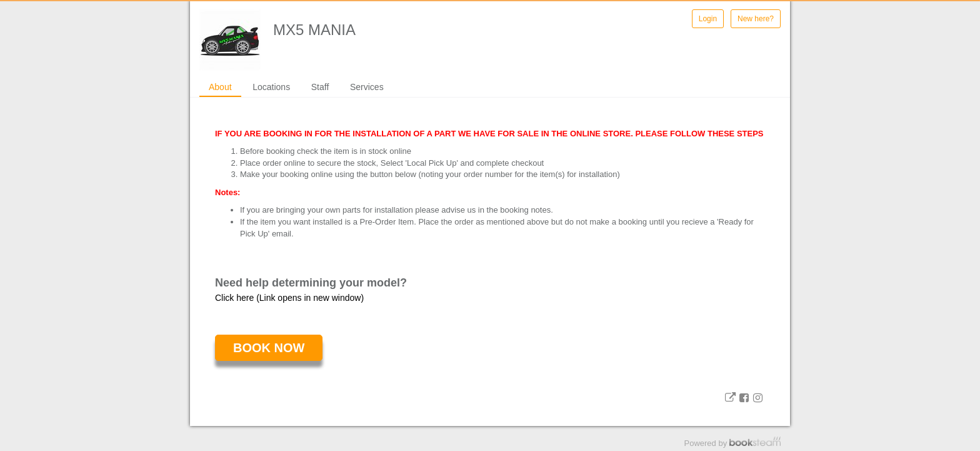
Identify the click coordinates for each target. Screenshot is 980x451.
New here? (756, 19)
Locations (271, 87)
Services (367, 87)
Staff (320, 87)
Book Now (269, 348)
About (220, 87)
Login (708, 19)
